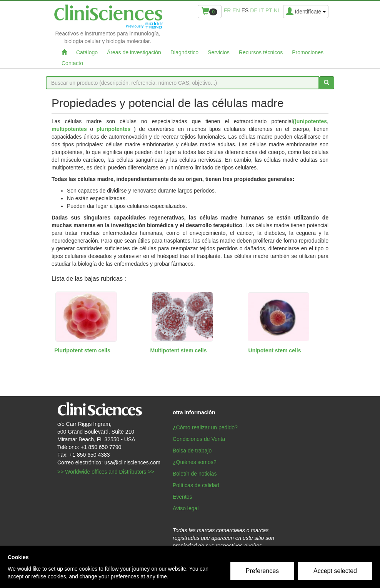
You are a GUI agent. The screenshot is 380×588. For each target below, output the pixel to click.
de (254, 10)
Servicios (219, 52)
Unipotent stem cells (275, 350)
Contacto (72, 63)
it (262, 10)
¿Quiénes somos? (195, 462)
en (236, 10)
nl (277, 10)
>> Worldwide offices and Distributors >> (106, 472)
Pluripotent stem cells (82, 350)
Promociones (308, 52)
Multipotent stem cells (178, 350)
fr (227, 10)
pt (269, 10)
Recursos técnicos (261, 52)
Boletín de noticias (195, 474)
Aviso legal (186, 508)
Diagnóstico (184, 52)
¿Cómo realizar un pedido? (205, 427)
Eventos (182, 497)
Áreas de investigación (134, 52)
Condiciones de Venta (199, 439)
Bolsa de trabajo (192, 451)
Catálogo (87, 52)
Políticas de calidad (196, 485)
